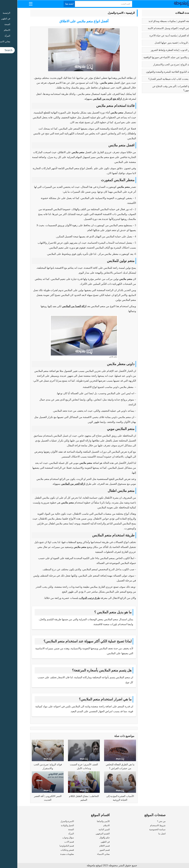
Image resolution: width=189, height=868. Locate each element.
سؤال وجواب (51, 838)
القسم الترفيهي (85, 834)
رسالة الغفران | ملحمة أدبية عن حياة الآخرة (154, 36)
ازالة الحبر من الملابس (56, 484)
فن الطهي (88, 842)
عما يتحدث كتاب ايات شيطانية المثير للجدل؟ (153, 79)
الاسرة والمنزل (98, 13)
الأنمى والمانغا (86, 821)
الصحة (54, 829)
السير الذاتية (87, 829)
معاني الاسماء (86, 854)
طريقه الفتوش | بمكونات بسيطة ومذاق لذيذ (153, 21)
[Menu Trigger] (13, 4)
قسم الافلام (87, 846)
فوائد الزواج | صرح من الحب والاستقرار (156, 65)
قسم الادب (52, 842)
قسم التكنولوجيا (49, 846)
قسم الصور (87, 850)
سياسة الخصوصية (140, 829)
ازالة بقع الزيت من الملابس (90, 99)
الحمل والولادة (50, 825)
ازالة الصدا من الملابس (57, 306)
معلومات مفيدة (50, 854)
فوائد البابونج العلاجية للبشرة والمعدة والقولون (152, 72)
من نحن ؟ (144, 821)
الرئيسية (113, 13)
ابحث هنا (52, 4)
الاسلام (89, 825)
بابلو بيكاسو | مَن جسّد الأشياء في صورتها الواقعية (151, 57)
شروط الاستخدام (140, 825)
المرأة (54, 834)
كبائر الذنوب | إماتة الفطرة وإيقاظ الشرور (154, 50)
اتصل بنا (145, 834)
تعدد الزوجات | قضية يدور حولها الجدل (156, 43)
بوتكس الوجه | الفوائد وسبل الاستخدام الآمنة (153, 28)
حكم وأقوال (87, 838)
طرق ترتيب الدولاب (72, 598)
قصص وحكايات (50, 850)
